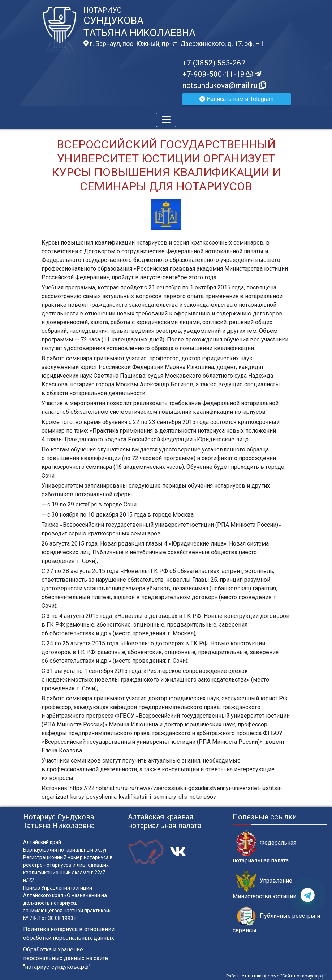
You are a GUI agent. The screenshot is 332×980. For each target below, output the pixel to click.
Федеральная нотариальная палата (264, 847)
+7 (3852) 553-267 (214, 63)
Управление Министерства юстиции (264, 885)
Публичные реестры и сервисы (276, 920)
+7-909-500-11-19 (222, 74)
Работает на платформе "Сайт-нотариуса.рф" (276, 976)
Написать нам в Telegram (236, 99)
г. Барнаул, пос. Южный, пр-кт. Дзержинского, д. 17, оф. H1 (174, 44)
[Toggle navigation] (166, 120)
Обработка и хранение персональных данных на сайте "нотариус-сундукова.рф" (66, 958)
